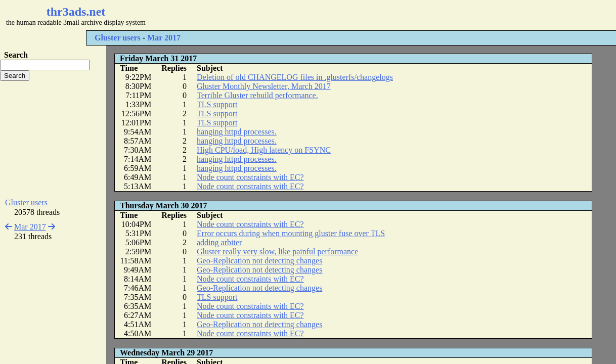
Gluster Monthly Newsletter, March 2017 (264, 86)
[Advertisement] (301, 15)
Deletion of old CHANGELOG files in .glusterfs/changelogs (295, 77)
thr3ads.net (76, 12)
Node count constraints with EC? (250, 177)
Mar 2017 (164, 38)
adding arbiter (219, 242)
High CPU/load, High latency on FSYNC (264, 150)
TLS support (217, 104)
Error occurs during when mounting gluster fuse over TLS (291, 233)
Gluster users (118, 38)
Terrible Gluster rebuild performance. (257, 95)
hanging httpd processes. (237, 132)
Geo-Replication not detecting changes (259, 261)
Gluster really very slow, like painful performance (277, 252)
